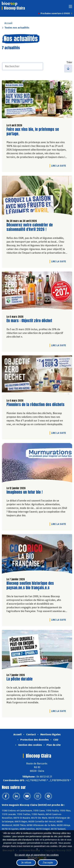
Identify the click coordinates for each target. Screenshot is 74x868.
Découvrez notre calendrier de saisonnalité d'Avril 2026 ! (30, 227)
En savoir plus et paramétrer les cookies (37, 855)
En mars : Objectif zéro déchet (29, 321)
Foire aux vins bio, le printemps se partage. (33, 132)
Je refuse (26, 863)
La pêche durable (20, 679)
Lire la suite (59, 166)
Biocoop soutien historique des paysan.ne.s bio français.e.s (30, 586)
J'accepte (48, 863)
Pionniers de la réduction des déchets (35, 405)
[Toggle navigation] (70, 7)
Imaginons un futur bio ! (25, 492)
